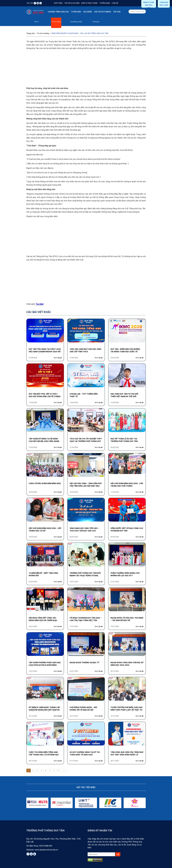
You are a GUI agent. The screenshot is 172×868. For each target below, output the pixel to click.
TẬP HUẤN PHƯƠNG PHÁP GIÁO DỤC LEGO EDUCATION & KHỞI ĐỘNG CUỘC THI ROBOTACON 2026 (45, 665)
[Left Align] (143, 12)
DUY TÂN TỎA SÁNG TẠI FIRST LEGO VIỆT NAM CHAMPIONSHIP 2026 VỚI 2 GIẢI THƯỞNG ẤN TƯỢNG (45, 352)
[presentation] (27, 811)
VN (28, 3)
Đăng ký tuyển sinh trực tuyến (149, 5)
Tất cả (36, 22)
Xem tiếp (58, 358)
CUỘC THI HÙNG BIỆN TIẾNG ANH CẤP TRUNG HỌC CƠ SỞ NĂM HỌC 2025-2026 (44, 755)
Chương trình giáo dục (58, 12)
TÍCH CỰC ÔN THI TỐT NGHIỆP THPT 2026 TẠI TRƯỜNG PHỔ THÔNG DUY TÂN (86, 441)
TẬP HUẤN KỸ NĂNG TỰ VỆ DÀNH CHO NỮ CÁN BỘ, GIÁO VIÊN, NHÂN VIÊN (44, 441)
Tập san (117, 12)
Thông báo (96, 22)
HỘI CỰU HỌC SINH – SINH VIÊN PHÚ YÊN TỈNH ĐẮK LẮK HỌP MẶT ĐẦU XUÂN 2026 (86, 486)
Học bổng (88, 12)
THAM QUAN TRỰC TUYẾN (164, 4)
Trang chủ (32, 33)
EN (32, 3)
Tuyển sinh (76, 12)
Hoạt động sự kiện (76, 22)
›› (66, 771)
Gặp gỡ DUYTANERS (103, 12)
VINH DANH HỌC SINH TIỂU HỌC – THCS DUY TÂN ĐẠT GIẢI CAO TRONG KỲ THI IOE (85, 531)
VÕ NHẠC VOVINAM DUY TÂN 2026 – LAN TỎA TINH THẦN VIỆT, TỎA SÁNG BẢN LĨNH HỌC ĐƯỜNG (86, 620)
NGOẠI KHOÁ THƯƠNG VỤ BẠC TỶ (84, 663)
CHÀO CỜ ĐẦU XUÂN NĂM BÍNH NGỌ (45, 483)
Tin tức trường (56, 22)
